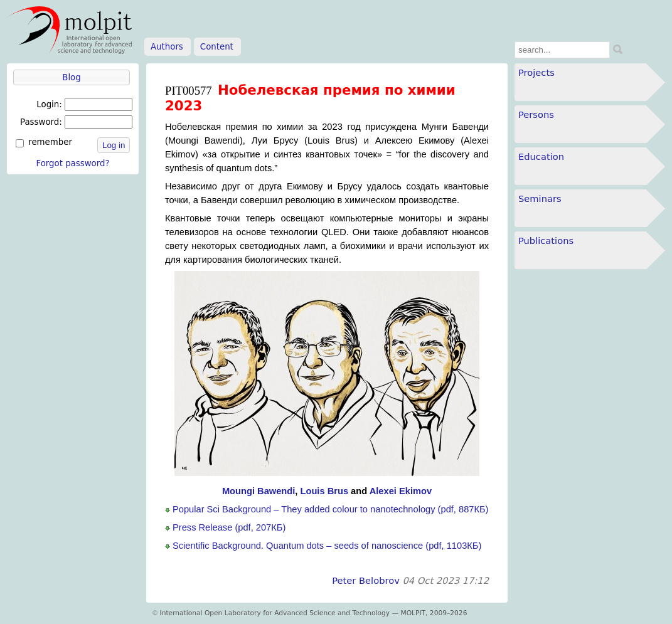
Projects (536, 72)
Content (217, 47)
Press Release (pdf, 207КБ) (229, 527)
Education (541, 156)
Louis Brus (324, 491)
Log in (114, 145)
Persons (536, 114)
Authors (167, 47)
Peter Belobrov (366, 580)
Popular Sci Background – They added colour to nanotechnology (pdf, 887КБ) (331, 509)
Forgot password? (72, 163)
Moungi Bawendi (259, 491)
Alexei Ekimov (401, 491)
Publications (546, 241)
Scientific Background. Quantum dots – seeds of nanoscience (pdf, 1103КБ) (327, 546)
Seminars (540, 198)
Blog (71, 77)
